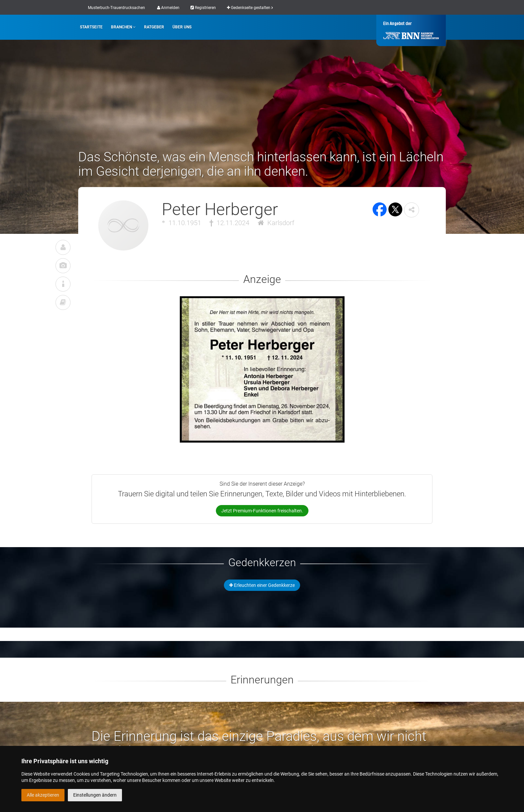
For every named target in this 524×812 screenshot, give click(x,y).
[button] (412, 210)
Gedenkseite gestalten (250, 8)
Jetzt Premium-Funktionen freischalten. (262, 511)
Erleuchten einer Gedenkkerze (262, 585)
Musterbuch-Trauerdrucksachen (116, 8)
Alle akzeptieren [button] (43, 795)
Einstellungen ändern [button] (95, 795)
